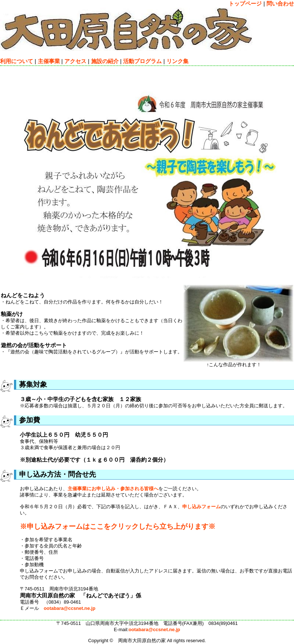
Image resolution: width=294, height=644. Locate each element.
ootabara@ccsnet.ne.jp (70, 608)
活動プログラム (142, 61)
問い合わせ (280, 3)
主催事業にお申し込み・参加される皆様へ (113, 489)
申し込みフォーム (201, 507)
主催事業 (49, 61)
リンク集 (178, 61)
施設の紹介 (105, 61)
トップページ (245, 3)
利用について (17, 61)
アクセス (75, 61)
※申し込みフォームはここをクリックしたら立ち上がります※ (118, 526)
